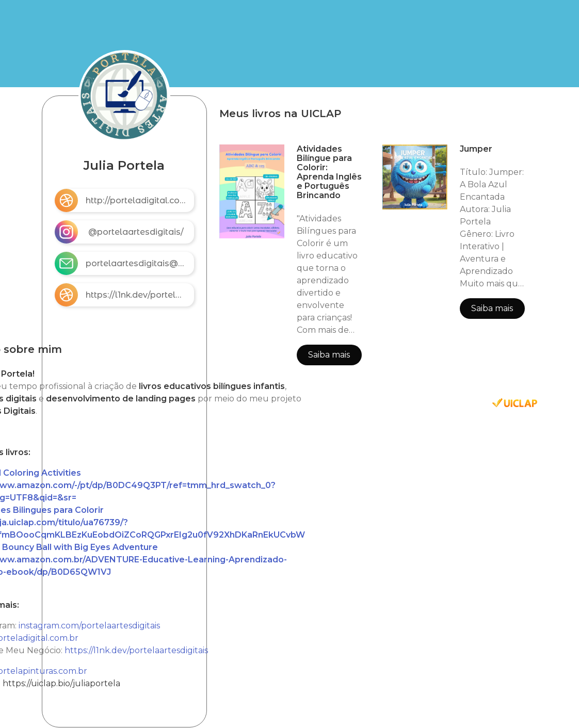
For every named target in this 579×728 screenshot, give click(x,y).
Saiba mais (329, 355)
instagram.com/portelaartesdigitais (89, 626)
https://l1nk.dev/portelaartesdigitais (136, 650)
